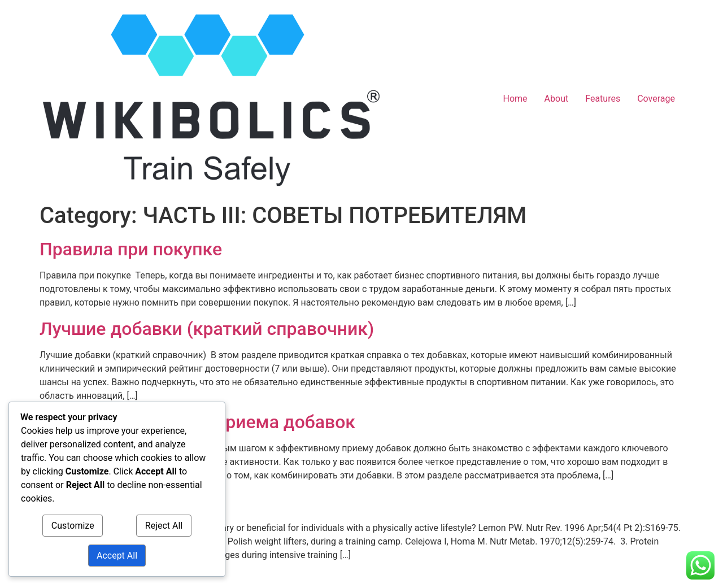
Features (603, 99)
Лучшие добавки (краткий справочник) (207, 329)
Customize (73, 526)
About (557, 99)
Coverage (656, 99)
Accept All (117, 556)
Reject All (164, 526)
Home (515, 99)
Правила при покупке (131, 249)
